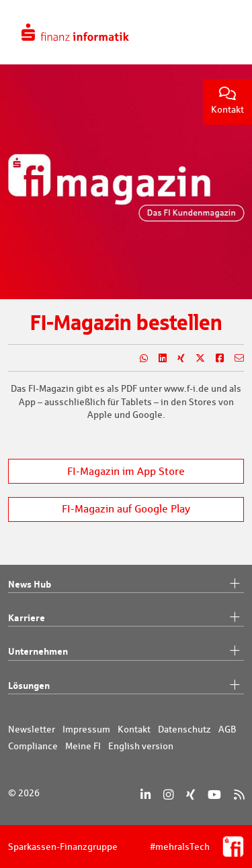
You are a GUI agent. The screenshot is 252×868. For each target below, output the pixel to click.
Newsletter (32, 729)
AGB (227, 729)
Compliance (33, 746)
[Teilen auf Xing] (176, 358)
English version (141, 746)
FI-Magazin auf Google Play (126, 509)
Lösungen (126, 686)
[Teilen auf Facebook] (214, 358)
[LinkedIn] (145, 795)
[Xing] (191, 795)
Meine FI (83, 746)
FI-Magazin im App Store (126, 471)
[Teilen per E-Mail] (234, 358)
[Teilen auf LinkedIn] (157, 358)
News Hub (126, 584)
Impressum (86, 729)
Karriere (126, 618)
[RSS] (239, 795)
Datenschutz (184, 729)
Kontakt (227, 101)
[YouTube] (214, 795)
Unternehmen (126, 651)
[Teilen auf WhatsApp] (138, 358)
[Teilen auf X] (195, 358)
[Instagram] (168, 795)
